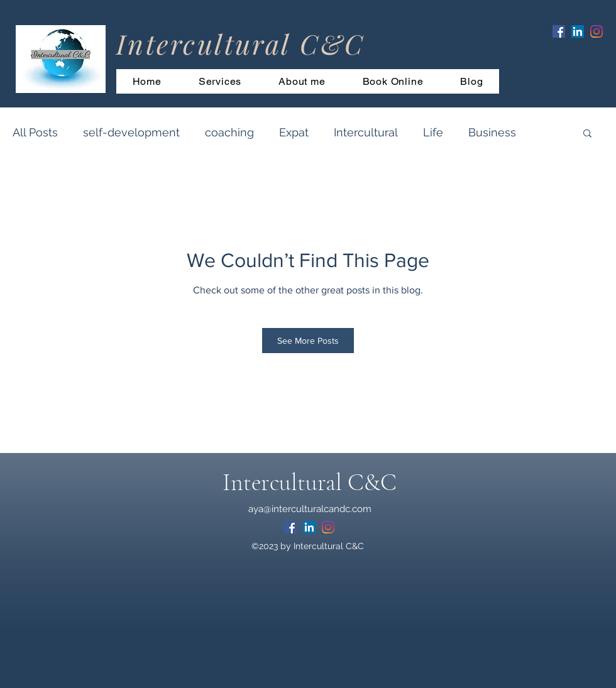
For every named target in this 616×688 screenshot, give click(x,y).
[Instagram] (597, 31)
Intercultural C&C (310, 483)
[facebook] (559, 31)
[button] (587, 133)
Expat (294, 132)
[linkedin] (578, 31)
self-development (131, 132)
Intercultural (366, 132)
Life (433, 132)
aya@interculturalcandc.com (310, 509)
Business (492, 132)
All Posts (35, 132)
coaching (229, 132)
